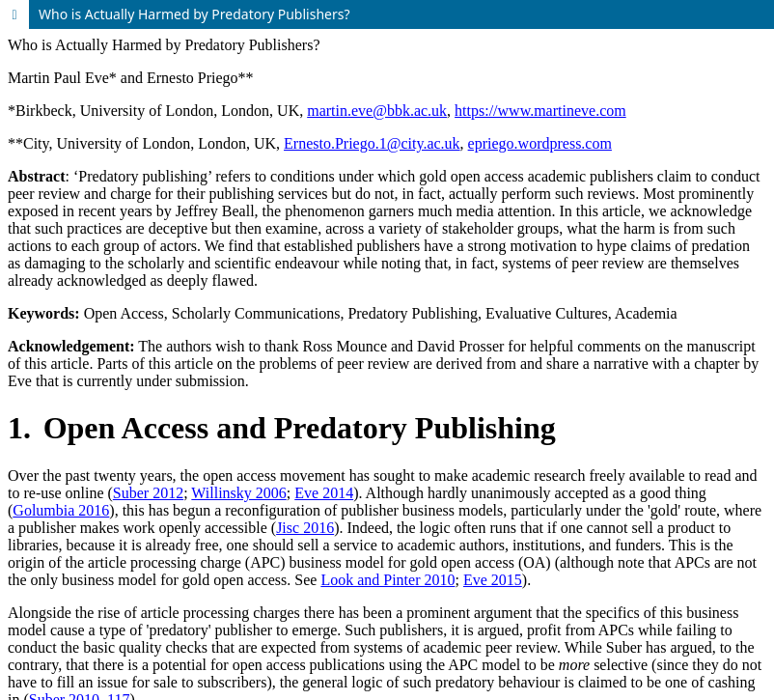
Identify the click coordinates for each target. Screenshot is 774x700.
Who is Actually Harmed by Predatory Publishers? (194, 14)
